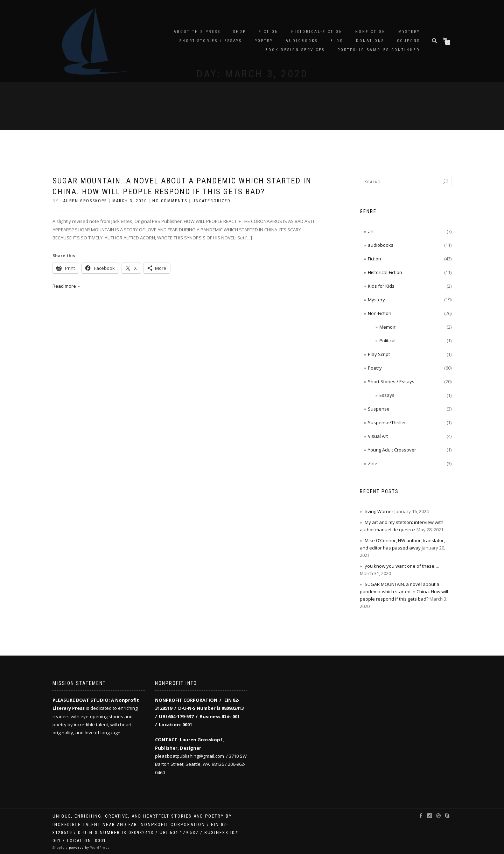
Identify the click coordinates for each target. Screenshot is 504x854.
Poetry (264, 41)
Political (387, 341)
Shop (240, 32)
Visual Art (378, 436)
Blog (337, 41)
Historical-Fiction (317, 32)
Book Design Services (295, 50)
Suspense (379, 409)
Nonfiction (370, 32)
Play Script (379, 354)
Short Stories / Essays (211, 41)
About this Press (197, 32)
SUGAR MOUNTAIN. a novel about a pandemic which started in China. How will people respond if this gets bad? (404, 591)
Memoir (387, 327)
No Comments (170, 201)
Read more (64, 286)
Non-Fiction (380, 313)
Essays (387, 395)
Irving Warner (379, 511)
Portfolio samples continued (379, 50)
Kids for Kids (381, 286)
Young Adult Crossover (392, 450)
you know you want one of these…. (402, 566)
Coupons (408, 41)
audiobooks (302, 41)
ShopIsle (61, 848)
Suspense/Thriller (387, 422)
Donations (370, 41)
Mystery (409, 32)
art (371, 231)
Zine (373, 463)
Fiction (269, 32)
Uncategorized (212, 201)
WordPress (99, 848)
